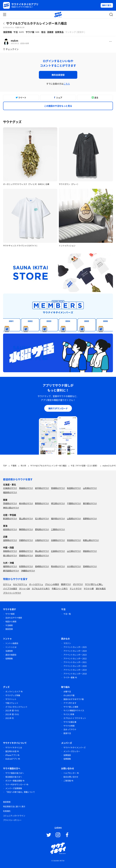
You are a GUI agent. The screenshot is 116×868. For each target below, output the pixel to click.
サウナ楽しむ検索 (71, 707)
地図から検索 (11, 622)
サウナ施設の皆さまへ (15, 773)
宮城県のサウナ (58, 488)
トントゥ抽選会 (12, 643)
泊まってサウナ (70, 729)
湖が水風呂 (101, 588)
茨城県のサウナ (10, 503)
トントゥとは (11, 647)
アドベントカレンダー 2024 (75, 651)
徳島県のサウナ (90, 551)
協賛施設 (67, 755)
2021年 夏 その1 (12, 711)
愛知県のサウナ (42, 529)
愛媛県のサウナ (26, 555)
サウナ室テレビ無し (94, 584)
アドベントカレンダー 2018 (75, 674)
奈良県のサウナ (74, 540)
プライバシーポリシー (12, 820)
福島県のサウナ (10, 492)
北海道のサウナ (10, 488)
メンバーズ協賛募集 (14, 788)
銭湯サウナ (66, 584)
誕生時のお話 (11, 751)
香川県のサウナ (10, 555)
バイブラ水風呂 (10, 588)
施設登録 (9, 629)
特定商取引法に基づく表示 (14, 807)
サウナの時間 (69, 726)
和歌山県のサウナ (91, 540)
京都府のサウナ (26, 540)
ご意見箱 (67, 781)
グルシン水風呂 (52, 584)
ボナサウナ (78, 584)
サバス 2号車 (69, 714)
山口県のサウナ (74, 551)
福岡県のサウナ (10, 566)
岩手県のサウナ (42, 488)
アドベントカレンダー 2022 (75, 659)
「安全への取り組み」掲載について (20, 792)
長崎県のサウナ (42, 566)
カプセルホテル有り (41, 588)
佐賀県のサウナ (26, 566)
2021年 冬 (10, 718)
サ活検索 (9, 625)
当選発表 (9, 651)
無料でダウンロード (58, 408)
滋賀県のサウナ (10, 540)
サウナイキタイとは (14, 748)
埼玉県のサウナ (58, 503)
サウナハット (11, 699)
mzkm (14, 41)
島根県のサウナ (26, 551)
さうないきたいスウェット (16, 707)
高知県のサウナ (42, 555)
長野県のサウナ (90, 518)
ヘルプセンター (70, 773)
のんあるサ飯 (69, 695)
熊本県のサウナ (58, 566)
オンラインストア (13, 692)
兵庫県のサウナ (58, 540)
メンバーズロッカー (72, 751)
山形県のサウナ (90, 488)
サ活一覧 (67, 614)
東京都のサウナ (90, 503)
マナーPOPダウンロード (16, 785)
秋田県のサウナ (74, 488)
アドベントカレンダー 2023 (75, 655)
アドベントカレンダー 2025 (75, 647)
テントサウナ (76, 588)
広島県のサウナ (58, 551)
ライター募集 (69, 678)
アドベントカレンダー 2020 (75, 666)
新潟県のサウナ (10, 518)
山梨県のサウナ (74, 518)
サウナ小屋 (89, 588)
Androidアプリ (11, 759)
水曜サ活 (67, 692)
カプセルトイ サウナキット (75, 718)
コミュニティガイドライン (14, 816)
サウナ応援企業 (70, 722)
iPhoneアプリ (11, 755)
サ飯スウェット (12, 703)
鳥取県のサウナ (10, 551)
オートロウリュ (36, 584)
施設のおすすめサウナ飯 (74, 699)
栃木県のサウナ (26, 503)
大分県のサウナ (74, 566)
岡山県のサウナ (42, 551)
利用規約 (7, 811)
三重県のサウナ (58, 529)
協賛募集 (9, 659)
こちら (67, 84)
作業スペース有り (60, 588)
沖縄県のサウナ (28, 571)
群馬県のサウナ (42, 503)
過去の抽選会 (11, 655)
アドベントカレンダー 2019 (75, 670)
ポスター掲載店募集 (14, 781)
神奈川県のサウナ (11, 508)
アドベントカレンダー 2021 (75, 662)
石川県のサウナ (42, 518)
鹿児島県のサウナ (11, 571)
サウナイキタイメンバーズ (75, 748)
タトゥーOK (24, 588)
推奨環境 (7, 802)
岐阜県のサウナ (10, 529)
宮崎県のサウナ (90, 566)
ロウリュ (7, 584)
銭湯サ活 (67, 733)
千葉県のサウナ (74, 503)
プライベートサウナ (12, 593)
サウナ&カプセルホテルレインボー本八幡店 (36, 23)
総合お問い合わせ (71, 777)
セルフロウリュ (20, 584)
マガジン (67, 643)
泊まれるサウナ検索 (14, 618)
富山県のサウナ (26, 518)
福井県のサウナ (58, 518)
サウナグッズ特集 (13, 695)
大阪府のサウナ (42, 540)
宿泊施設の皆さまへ (14, 777)
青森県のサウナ (26, 488)
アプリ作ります (70, 703)
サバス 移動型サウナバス (74, 711)
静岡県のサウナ (26, 529)
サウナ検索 (10, 614)
